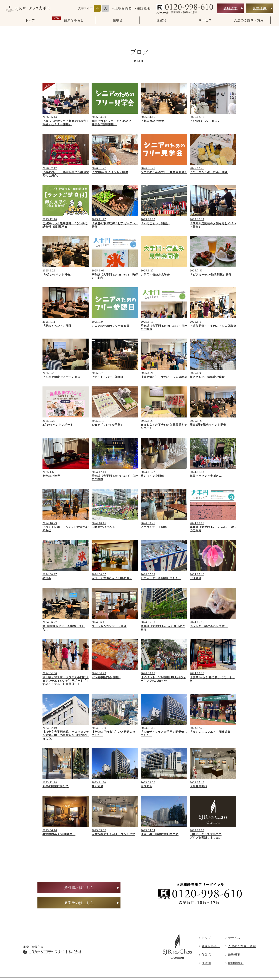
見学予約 (260, 7)
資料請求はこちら (79, 888)
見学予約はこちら (79, 903)
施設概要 (144, 7)
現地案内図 (123, 7)
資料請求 (230, 7)
